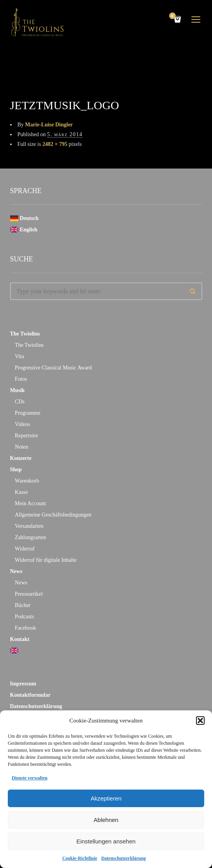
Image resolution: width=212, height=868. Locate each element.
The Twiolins (25, 334)
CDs (20, 402)
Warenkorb (27, 481)
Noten (21, 447)
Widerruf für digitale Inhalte (46, 560)
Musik (18, 390)
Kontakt (20, 639)
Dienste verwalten (30, 778)
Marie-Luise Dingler (49, 125)
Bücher (23, 605)
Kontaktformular (30, 695)
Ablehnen (106, 820)
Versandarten (29, 526)
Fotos (21, 379)
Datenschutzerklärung (124, 858)
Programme (27, 413)
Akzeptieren (106, 798)
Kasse (21, 492)
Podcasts (24, 617)
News (16, 571)
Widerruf (25, 549)
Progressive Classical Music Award (53, 368)
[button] (200, 721)
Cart (174, 17)
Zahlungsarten (30, 537)
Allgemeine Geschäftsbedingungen (53, 515)
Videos (22, 424)
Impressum (23, 684)
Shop (16, 470)
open (196, 20)
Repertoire (26, 436)
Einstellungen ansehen (106, 841)
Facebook (25, 628)
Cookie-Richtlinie (80, 858)
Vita (19, 356)
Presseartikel (29, 594)
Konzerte (21, 458)
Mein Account (30, 503)
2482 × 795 (55, 144)
